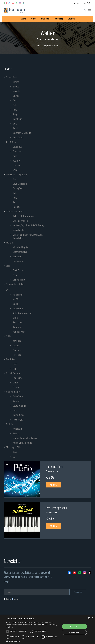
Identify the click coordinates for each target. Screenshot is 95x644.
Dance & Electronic (13, 373)
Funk (14, 369)
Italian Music (17, 327)
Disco (15, 364)
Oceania (16, 304)
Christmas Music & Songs (16, 284)
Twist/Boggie (18, 420)
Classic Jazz (17, 151)
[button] (33, 641)
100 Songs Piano (55, 467)
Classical (16, 82)
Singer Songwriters (20, 252)
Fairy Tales (17, 355)
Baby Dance (17, 350)
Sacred (15, 128)
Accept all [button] (74, 626)
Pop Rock (10, 243)
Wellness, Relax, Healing (15, 211)
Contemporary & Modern (22, 133)
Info (54, 485)
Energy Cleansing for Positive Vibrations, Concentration (28, 236)
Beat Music (17, 256)
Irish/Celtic (17, 299)
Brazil (15, 275)
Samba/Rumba (18, 415)
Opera (15, 124)
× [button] (92, 618)
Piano (15, 110)
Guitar (15, 193)
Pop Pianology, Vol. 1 (57, 508)
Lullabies (16, 345)
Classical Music (12, 77)
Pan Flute (16, 207)
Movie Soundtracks (20, 184)
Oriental (16, 318)
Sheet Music (46, 19)
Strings (16, 114)
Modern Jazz (17, 147)
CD (14, 457)
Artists (34, 19)
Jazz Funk (16, 161)
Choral (15, 100)
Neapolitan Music (19, 332)
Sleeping (16, 433)
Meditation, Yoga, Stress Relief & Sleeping (29, 225)
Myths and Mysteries (20, 221)
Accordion (16, 401)
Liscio (15, 410)
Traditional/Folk (18, 261)
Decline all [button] (74, 632)
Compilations (17, 119)
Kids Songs (17, 341)
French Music (18, 295)
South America (18, 322)
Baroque (16, 86)
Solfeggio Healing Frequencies (24, 216)
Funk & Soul (11, 359)
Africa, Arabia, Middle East (22, 313)
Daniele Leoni (52, 512)
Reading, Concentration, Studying (25, 438)
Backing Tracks (19, 188)
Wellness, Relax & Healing (23, 443)
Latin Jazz (16, 165)
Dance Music (18, 378)
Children (9, 336)
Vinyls (15, 452)
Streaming (59, 19)
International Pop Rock (21, 247)
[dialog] (47, 629)
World (8, 290)
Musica (23, 19)
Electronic (16, 387)
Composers (47, 46)
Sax (14, 202)
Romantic (16, 91)
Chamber (16, 96)
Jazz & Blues (11, 142)
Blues (15, 156)
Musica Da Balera (19, 406)
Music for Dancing (13, 392)
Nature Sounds (18, 230)
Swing (15, 170)
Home (38, 46)
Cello (15, 179)
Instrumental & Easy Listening (17, 174)
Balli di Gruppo (18, 396)
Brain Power (17, 429)
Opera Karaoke (18, 137)
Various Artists (52, 471)
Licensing (71, 19)
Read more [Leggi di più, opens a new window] (10, 627)
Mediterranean (18, 308)
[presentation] (22, 610)
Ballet (15, 105)
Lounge (15, 382)
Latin (8, 266)
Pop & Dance (18, 270)
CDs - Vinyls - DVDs (14, 447)
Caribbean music (19, 280)
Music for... (10, 424)
